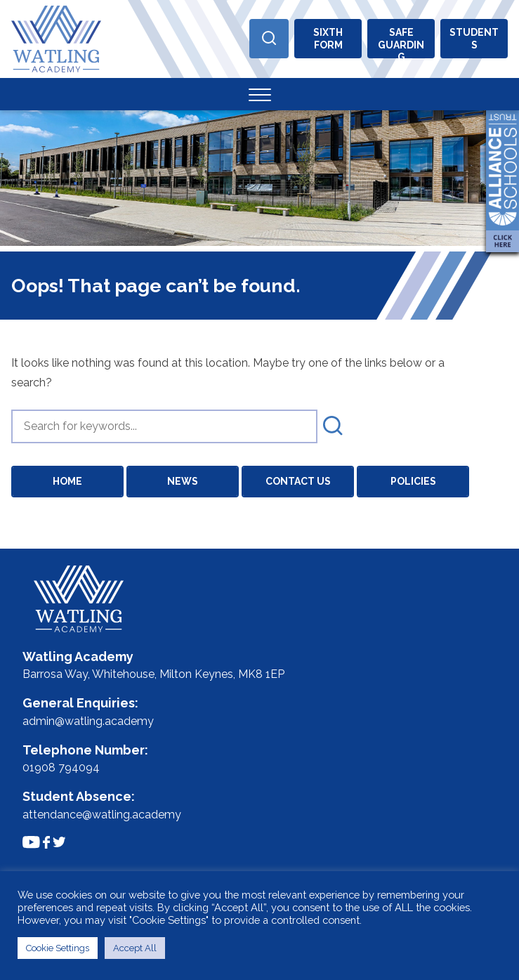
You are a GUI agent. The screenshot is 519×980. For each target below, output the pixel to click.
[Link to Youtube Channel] (31, 842)
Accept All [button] (135, 948)
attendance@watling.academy (102, 815)
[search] (164, 426)
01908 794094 (61, 767)
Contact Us (298, 481)
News (183, 481)
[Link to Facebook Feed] (46, 843)
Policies (413, 481)
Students (474, 39)
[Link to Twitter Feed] (59, 842)
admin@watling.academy (88, 721)
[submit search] (333, 426)
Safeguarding (401, 43)
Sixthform (328, 39)
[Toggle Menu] (260, 94)
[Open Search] (269, 39)
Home (67, 481)
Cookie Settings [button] (58, 948)
